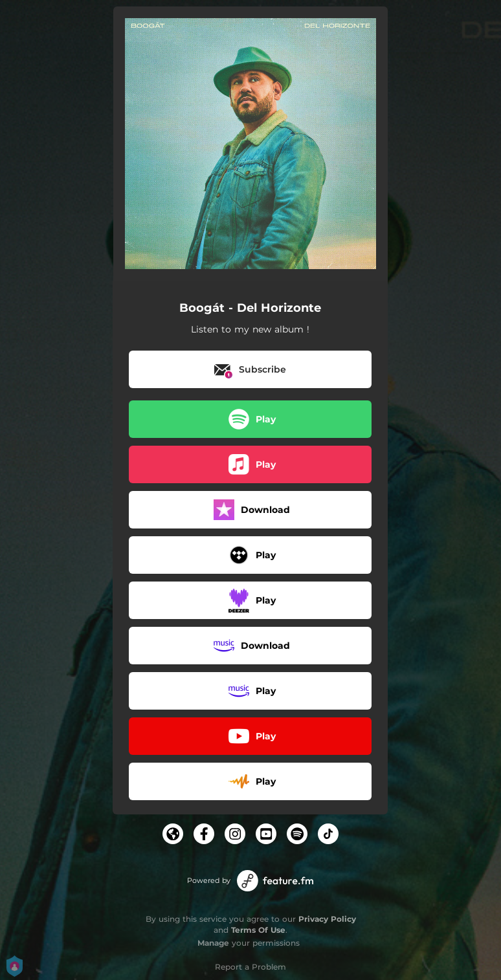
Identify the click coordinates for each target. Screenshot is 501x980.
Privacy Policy (327, 919)
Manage (213, 943)
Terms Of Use (258, 930)
